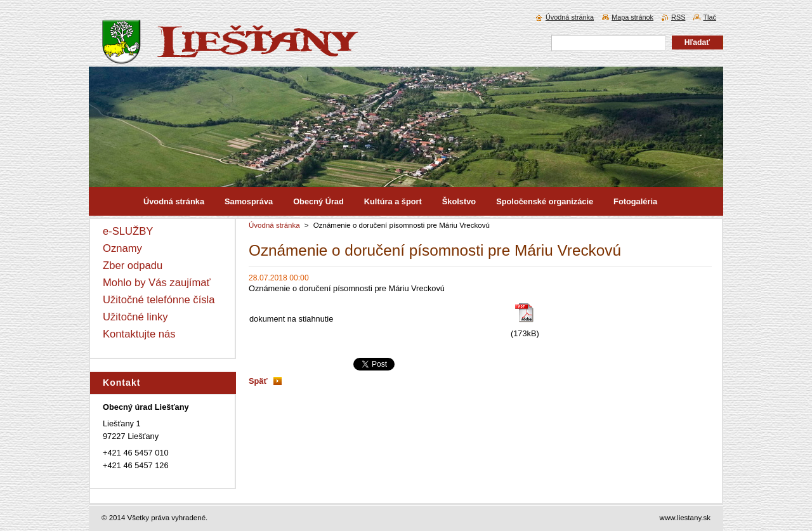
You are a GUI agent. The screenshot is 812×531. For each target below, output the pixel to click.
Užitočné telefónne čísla (159, 300)
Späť (258, 381)
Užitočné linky (135, 317)
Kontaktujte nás (139, 334)
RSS (678, 17)
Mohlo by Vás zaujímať (157, 283)
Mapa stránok (632, 17)
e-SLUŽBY (128, 231)
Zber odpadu (133, 265)
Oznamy (122, 248)
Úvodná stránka (274, 225)
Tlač (710, 17)
